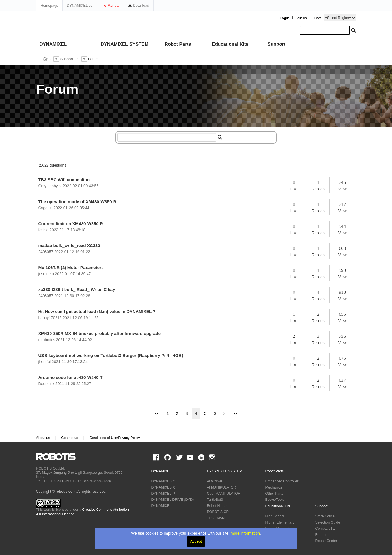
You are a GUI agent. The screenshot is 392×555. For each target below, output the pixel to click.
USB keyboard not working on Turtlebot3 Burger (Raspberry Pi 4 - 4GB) (111, 355)
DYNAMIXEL (53, 44)
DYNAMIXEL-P (163, 494)
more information (245, 533)
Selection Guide (328, 522)
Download (139, 5)
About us (43, 438)
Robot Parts (178, 44)
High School (275, 516)
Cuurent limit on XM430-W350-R (71, 224)
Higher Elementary (280, 522)
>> (235, 413)
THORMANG (217, 518)
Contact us (70, 438)
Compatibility (326, 529)
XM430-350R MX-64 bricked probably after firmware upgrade (100, 333)
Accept (196, 541)
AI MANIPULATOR (222, 487)
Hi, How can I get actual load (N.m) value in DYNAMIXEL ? (97, 311)
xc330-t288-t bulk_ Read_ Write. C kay (77, 289)
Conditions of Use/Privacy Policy (114, 438)
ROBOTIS (58, 457)
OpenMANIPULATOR (224, 494)
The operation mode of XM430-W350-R (77, 202)
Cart (318, 18)
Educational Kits (230, 44)
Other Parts (274, 494)
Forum (320, 535)
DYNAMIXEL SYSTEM (125, 44)
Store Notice (325, 516)
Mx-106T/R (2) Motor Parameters (71, 267)
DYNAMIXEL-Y (163, 481)
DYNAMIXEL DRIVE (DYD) (173, 500)
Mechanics (274, 487)
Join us (301, 18)
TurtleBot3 (215, 500)
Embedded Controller (282, 481)
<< (157, 413)
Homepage (50, 5)
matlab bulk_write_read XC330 (69, 246)
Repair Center (326, 541)
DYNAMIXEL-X (163, 487)
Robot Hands (217, 506)
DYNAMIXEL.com (81, 5)
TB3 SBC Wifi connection (64, 180)
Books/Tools (275, 500)
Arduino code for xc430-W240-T (71, 377)
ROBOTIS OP (218, 512)
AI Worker (215, 481)
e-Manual (112, 5)
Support (277, 44)
